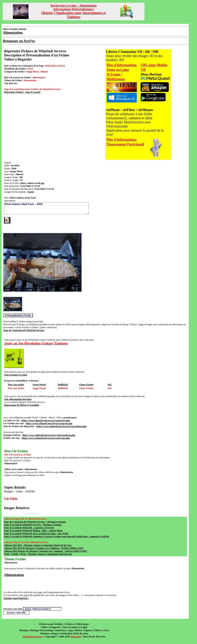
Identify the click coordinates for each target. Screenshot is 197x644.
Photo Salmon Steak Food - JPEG (46, 208)
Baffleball (63, 385)
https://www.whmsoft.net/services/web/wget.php (46, 438)
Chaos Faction (86, 385)
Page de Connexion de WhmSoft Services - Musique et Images (35, 522)
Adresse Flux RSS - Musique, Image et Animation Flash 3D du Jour (38, 545)
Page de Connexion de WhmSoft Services (24, 330)
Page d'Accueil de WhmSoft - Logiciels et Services (29, 528)
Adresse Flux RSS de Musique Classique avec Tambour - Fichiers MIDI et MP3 (44, 548)
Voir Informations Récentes (18, 399)
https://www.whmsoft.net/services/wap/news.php (46, 420)
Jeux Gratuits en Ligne (16, 375)
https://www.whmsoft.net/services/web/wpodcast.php (49, 435)
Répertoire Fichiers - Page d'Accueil (22, 92)
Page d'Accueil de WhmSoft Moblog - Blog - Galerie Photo (33, 531)
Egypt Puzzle (39, 385)
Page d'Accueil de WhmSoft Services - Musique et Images (33, 525)
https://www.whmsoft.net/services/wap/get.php (49, 423)
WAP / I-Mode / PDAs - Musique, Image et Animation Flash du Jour (38, 554)
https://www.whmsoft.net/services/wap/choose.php (61, 426)
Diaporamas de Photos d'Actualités (22, 405)
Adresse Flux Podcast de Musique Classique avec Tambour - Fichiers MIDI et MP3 (46, 551)
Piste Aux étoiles (16, 385)
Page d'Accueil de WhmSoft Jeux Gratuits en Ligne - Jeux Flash (36, 534)
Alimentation (14, 575)
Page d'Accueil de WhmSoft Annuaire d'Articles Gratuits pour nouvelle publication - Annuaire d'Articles (57, 536)
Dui (110, 385)
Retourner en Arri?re (19, 41)
